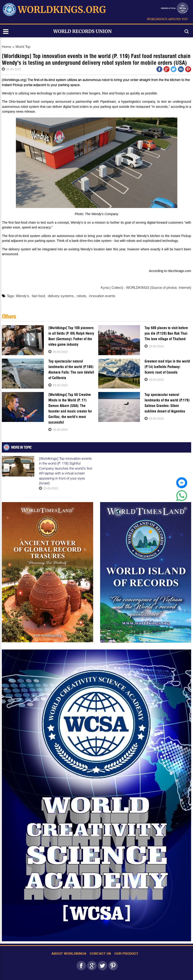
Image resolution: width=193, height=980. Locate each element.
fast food (38, 296)
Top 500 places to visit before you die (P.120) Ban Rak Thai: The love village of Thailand (166, 333)
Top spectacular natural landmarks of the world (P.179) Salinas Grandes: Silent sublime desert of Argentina (167, 403)
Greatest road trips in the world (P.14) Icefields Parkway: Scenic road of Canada (167, 367)
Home (6, 47)
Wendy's (22, 296)
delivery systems (61, 296)
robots (81, 296)
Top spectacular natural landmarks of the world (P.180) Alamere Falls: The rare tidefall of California (71, 370)
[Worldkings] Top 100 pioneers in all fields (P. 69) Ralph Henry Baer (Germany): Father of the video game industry (71, 336)
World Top (23, 47)
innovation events (102, 296)
